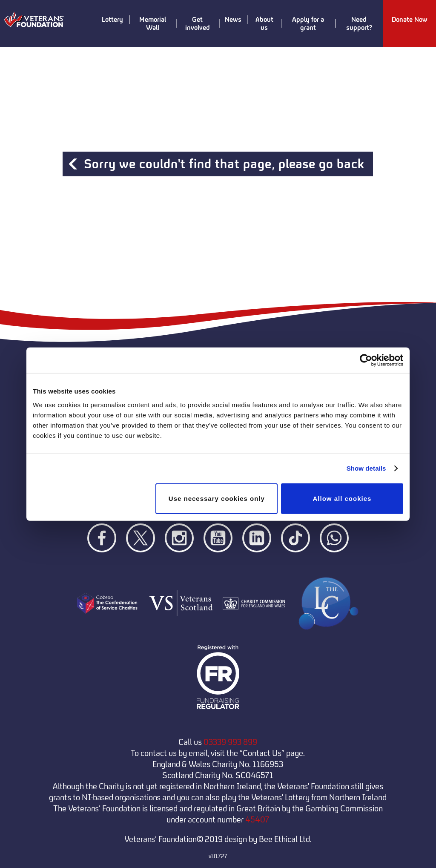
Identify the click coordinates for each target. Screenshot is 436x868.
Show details (366, 468)
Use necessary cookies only (217, 498)
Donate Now (409, 20)
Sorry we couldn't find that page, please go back (224, 164)
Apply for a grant (302, 23)
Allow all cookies (342, 498)
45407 (257, 819)
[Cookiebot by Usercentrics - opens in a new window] (366, 360)
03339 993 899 (230, 742)
